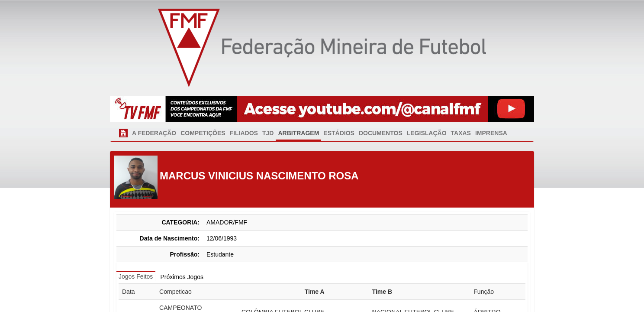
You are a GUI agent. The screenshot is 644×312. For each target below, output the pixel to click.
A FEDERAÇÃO (154, 133)
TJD (268, 133)
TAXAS (461, 133)
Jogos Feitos (136, 276)
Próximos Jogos (182, 277)
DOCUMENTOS (381, 133)
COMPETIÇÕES (203, 133)
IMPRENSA (491, 133)
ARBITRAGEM (298, 133)
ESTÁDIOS (339, 133)
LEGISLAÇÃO (427, 133)
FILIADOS (244, 133)
